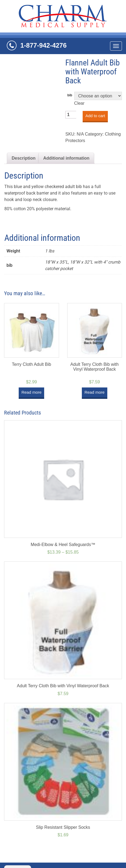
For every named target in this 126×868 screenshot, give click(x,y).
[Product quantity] (71, 115)
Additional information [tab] (66, 158)
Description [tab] (24, 158)
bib (70, 95)
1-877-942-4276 (43, 45)
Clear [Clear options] (79, 103)
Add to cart (95, 116)
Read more (31, 392)
